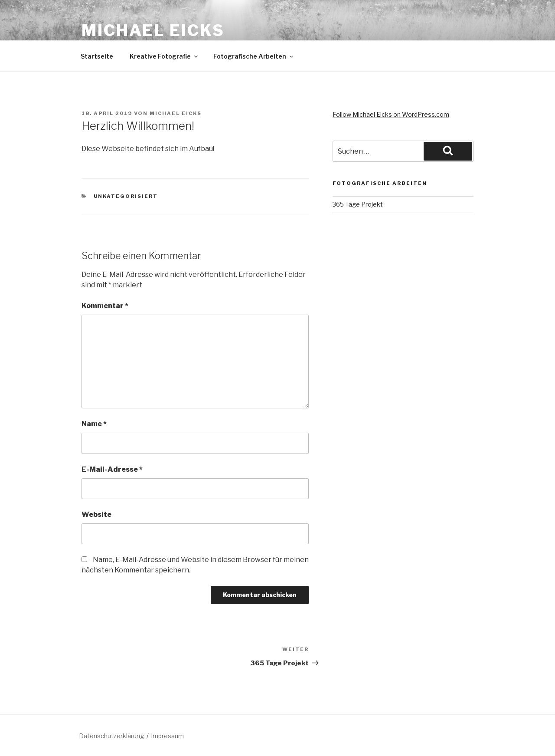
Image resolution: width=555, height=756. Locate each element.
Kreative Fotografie (164, 56)
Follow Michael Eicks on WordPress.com (391, 114)
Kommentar (105, 306)
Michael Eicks (153, 30)
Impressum (167, 736)
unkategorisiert (126, 196)
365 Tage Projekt (358, 204)
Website (96, 514)
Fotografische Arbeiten (254, 56)
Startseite (97, 56)
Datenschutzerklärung (111, 736)
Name (94, 424)
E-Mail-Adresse (112, 469)
